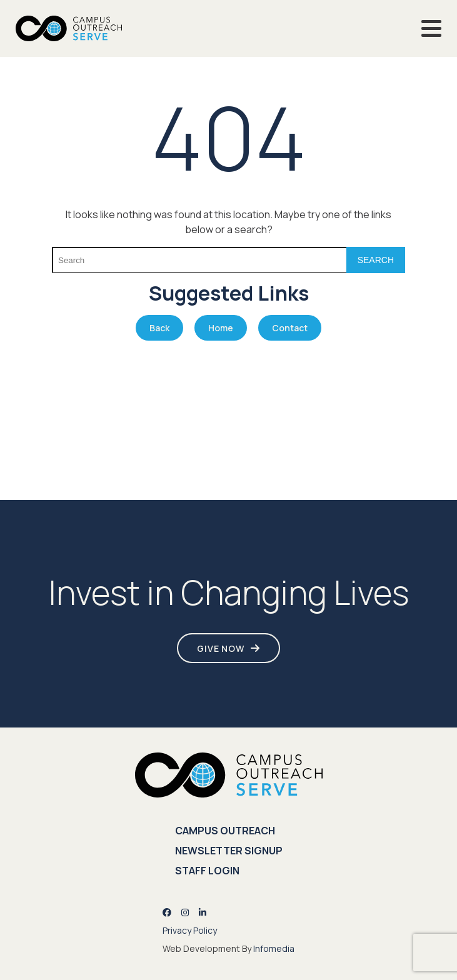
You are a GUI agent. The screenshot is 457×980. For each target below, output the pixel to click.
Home (221, 328)
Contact (290, 328)
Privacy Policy (190, 930)
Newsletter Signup (229, 851)
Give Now (221, 648)
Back (159, 328)
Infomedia (274, 948)
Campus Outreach (225, 831)
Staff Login (207, 871)
